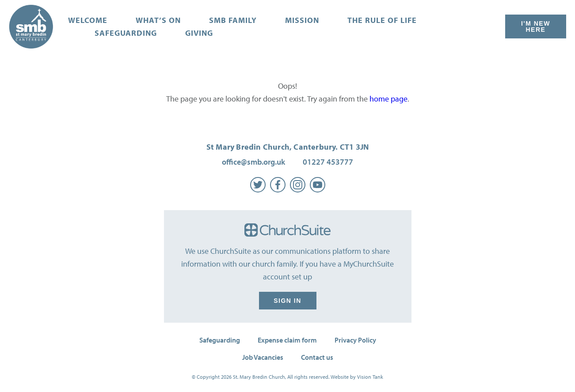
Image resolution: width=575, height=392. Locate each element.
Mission (302, 20)
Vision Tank (370, 377)
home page (388, 99)
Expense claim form (287, 340)
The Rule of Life (382, 20)
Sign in (288, 301)
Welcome (88, 20)
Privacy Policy (355, 340)
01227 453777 (328, 162)
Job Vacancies (263, 357)
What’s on (158, 20)
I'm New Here (536, 26)
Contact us (317, 357)
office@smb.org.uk (253, 162)
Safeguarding (126, 33)
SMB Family (233, 20)
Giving (199, 33)
